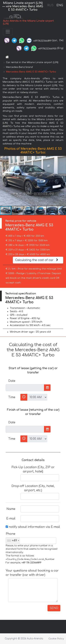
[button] (63, 181)
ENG (60, 5)
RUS (50, 5)
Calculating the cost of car (37, 260)
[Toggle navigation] (8, 32)
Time (12, 397)
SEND (54, 608)
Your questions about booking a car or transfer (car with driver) (32, 573)
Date (12, 381)
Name (11, 509)
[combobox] (13, 541)
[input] (25, 388)
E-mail (11, 519)
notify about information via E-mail (33, 527)
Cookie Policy (56, 639)
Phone (11, 534)
